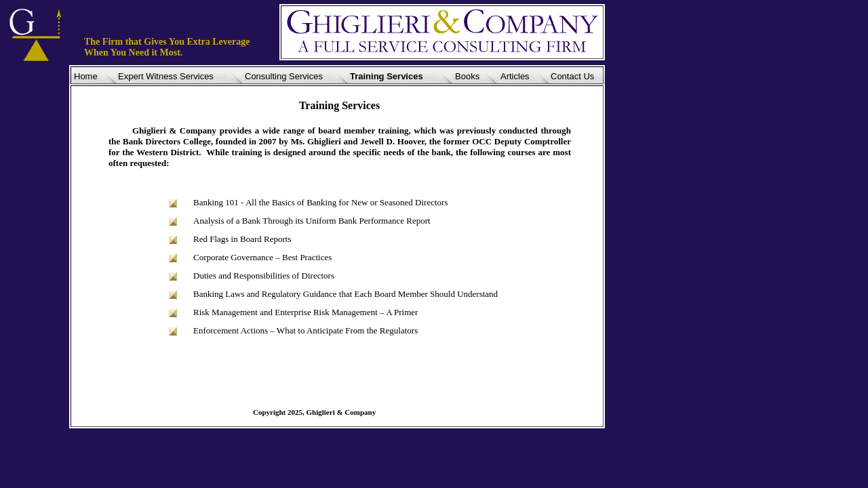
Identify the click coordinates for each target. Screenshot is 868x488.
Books (467, 76)
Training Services (387, 76)
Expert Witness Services (166, 76)
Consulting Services (284, 76)
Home (86, 76)
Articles (515, 76)
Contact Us (572, 76)
